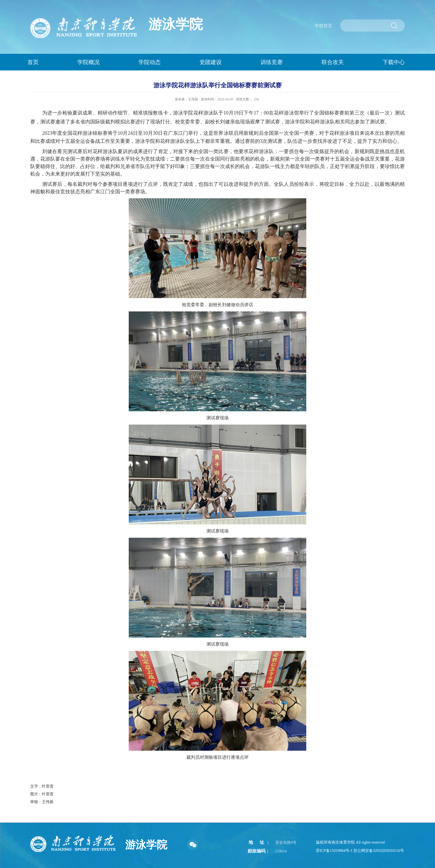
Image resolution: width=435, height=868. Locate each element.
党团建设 (211, 62)
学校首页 (323, 26)
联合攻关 (333, 62)
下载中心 (394, 62)
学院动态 (150, 62)
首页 (33, 62)
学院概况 (88, 62)
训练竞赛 (272, 62)
